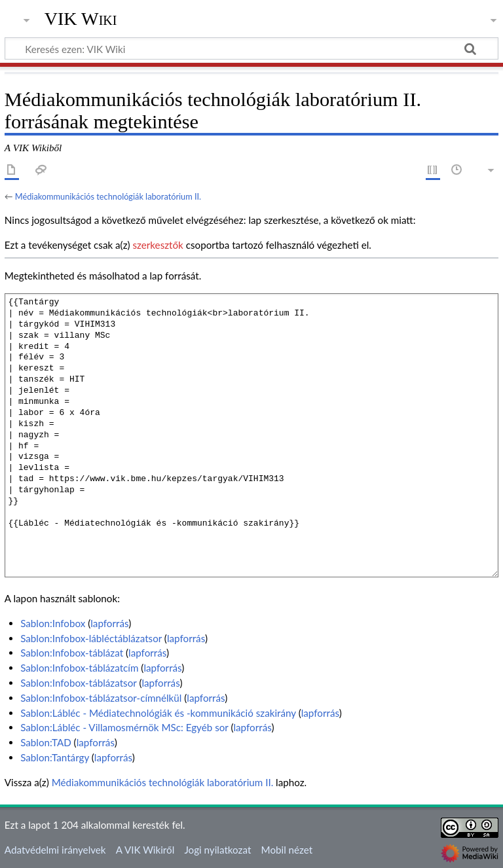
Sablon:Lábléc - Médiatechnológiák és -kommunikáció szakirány (158, 713)
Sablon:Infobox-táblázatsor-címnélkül (101, 698)
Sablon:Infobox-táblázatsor (78, 683)
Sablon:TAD (46, 742)
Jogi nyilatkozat (217, 850)
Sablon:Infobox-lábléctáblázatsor (91, 638)
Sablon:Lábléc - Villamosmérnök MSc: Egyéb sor (124, 727)
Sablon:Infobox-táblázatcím (79, 668)
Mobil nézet (287, 850)
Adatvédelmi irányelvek (55, 850)
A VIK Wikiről (145, 850)
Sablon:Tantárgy (55, 757)
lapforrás (109, 623)
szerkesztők (158, 245)
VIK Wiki (81, 19)
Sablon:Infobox (53, 623)
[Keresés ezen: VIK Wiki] (251, 48)
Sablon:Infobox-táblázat (72, 653)
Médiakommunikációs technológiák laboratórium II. (108, 196)
